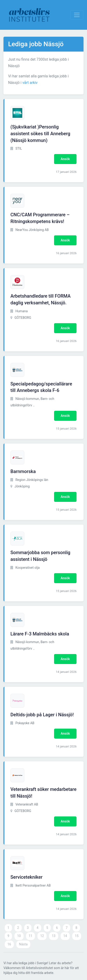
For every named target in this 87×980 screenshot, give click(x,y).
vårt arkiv (30, 83)
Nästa (23, 944)
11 (31, 936)
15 (77, 936)
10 (19, 936)
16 (9, 944)
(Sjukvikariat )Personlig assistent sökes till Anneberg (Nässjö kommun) (40, 134)
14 (65, 936)
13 (54, 936)
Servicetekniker (26, 877)
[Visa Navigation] (77, 15)
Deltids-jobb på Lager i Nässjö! (42, 715)
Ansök (65, 159)
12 (42, 936)
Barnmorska (23, 471)
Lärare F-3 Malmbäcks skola (40, 634)
